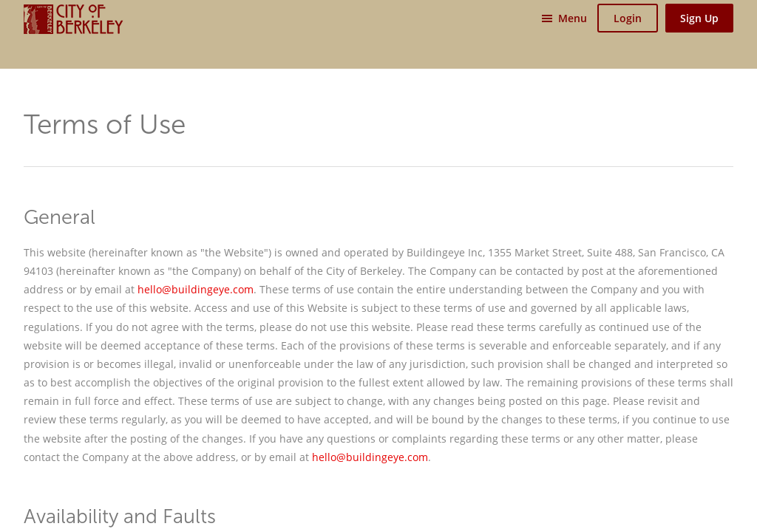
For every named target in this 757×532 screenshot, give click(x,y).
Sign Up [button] (699, 18)
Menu (573, 18)
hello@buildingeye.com (196, 289)
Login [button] (628, 18)
